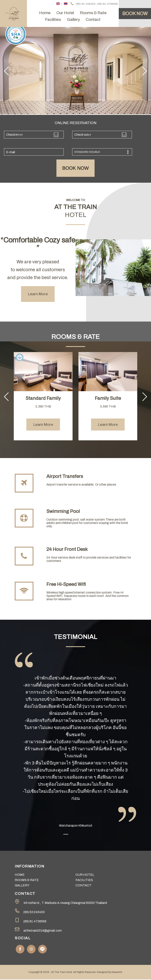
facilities (53, 19)
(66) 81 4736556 (35, 922)
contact (93, 19)
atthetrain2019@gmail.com (43, 931)
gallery (73, 19)
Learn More (38, 294)
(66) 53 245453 (34, 913)
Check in (12, 135)
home (45, 13)
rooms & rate (93, 13)
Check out (81, 135)
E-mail (11, 153)
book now (76, 169)
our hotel (65, 13)
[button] (7, 71)
